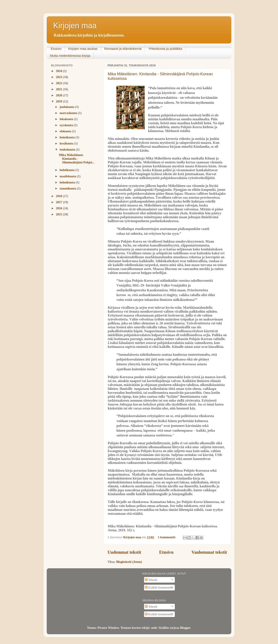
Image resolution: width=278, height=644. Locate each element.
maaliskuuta (68, 176)
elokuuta (66, 131)
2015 (59, 214)
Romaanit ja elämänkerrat (123, 49)
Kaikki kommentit (159, 587)
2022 (59, 83)
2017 (59, 202)
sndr (154, 628)
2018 (59, 196)
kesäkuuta (67, 143)
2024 (59, 71)
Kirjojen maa (75, 26)
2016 (59, 208)
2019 (59, 101)
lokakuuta (67, 119)
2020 (59, 95)
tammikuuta (68, 188)
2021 (59, 89)
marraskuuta (69, 113)
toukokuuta (68, 149)
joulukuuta (68, 107)
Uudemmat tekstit (124, 552)
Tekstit (151, 580)
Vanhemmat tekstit (209, 552)
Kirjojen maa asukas (83, 49)
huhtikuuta (68, 170)
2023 (59, 77)
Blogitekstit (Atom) (129, 562)
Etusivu (56, 49)
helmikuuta (68, 182)
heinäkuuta (68, 137)
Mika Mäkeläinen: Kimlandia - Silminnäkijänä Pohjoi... (77, 159)
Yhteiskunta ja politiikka (165, 49)
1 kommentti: (167, 537)
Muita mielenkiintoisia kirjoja (70, 56)
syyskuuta (67, 125)
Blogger (185, 628)
